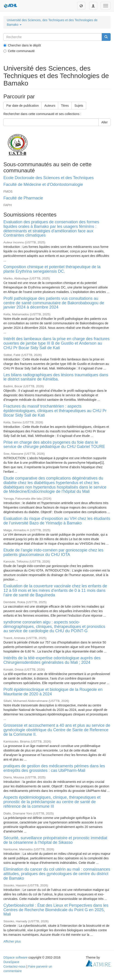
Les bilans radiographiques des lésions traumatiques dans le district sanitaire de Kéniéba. (56, 377)
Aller (104, 122)
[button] (81, 6)
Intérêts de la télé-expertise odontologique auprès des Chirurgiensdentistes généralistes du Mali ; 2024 (52, 660)
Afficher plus (12, 941)
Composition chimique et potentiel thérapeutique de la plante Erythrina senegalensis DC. (52, 269)
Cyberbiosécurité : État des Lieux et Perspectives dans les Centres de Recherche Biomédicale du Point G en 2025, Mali (56, 910)
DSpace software (15, 957)
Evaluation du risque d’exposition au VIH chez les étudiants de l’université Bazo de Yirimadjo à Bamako (57, 521)
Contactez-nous (14, 966)
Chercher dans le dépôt (22, 45)
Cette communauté (19, 51)
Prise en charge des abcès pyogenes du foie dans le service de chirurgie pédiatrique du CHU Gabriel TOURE (54, 445)
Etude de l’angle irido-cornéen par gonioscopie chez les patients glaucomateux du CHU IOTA (53, 552)
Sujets (79, 106)
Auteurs (50, 106)
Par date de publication (23, 106)
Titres (65, 106)
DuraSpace (11, 962)
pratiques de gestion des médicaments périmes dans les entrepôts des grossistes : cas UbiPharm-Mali (54, 768)
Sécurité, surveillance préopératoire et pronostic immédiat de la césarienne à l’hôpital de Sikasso (55, 840)
